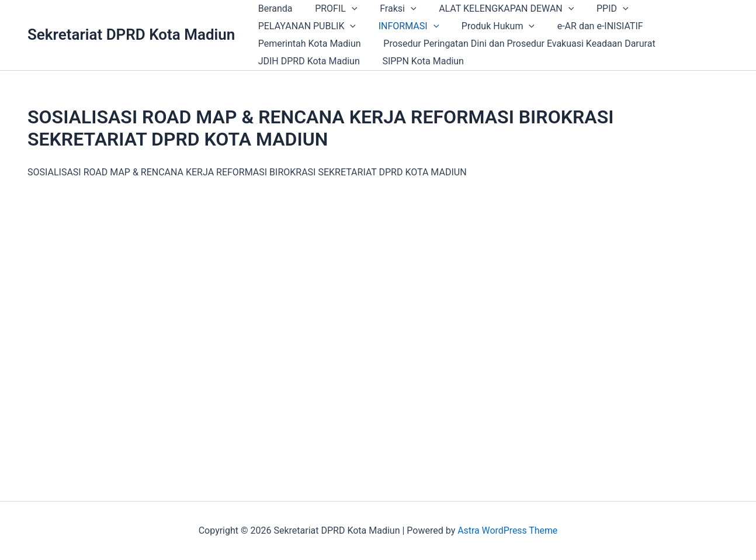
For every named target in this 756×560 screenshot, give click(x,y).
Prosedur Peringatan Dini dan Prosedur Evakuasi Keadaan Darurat (513, 44)
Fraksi (389, 9)
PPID (595, 9)
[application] (346, 9)
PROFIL (330, 9)
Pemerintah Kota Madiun (307, 44)
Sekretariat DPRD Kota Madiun (131, 34)
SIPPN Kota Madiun (417, 61)
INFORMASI (403, 26)
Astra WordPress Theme (508, 530)
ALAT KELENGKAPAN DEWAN (493, 9)
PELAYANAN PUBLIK (305, 26)
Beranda (273, 8)
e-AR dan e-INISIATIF (586, 26)
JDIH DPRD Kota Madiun (307, 61)
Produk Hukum (488, 26)
